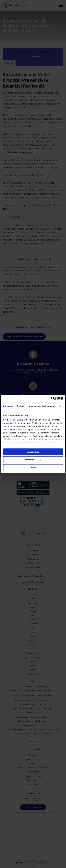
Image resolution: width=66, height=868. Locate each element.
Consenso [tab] (8, 406)
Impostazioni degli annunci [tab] (42, 406)
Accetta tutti (33, 452)
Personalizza (33, 460)
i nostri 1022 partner (19, 420)
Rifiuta (33, 468)
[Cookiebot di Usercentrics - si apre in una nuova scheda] (51, 399)
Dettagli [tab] (21, 406)
